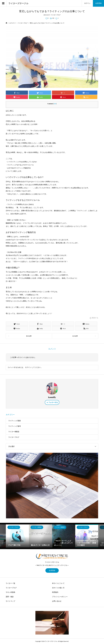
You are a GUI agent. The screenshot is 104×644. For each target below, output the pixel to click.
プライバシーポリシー (60, 597)
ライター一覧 (10, 583)
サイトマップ (10, 601)
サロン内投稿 (10, 592)
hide (55, 104)
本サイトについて (58, 583)
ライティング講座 (15, 421)
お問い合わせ (57, 601)
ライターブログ (56, 15)
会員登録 (98, 3)
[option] (17, 536)
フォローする (53, 402)
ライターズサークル (18, 3)
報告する (95, 318)
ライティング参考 (15, 426)
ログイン (87, 3)
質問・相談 (10, 597)
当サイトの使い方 (58, 588)
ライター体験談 (14, 432)
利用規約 (55, 592)
